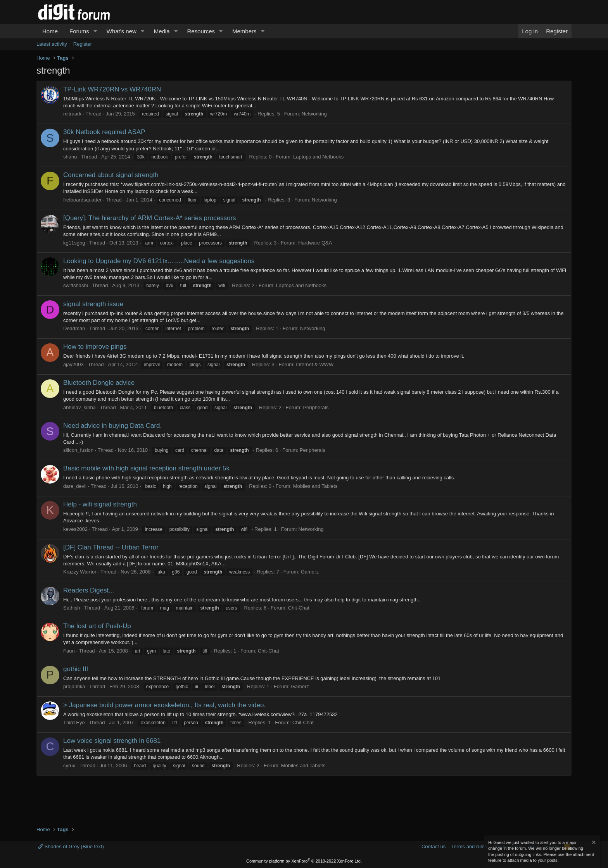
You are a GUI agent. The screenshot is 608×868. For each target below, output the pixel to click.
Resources (201, 31)
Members (244, 31)
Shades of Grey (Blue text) (71, 846)
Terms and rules (469, 846)
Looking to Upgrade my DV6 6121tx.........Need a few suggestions (159, 261)
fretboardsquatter (82, 200)
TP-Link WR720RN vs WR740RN (112, 89)
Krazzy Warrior (80, 572)
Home (50, 31)
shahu (70, 157)
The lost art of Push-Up (97, 626)
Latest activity (52, 44)
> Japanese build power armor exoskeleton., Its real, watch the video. (164, 705)
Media (162, 31)
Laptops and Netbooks (318, 157)
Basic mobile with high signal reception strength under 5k (146, 468)
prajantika (74, 686)
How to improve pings (95, 347)
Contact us (434, 846)
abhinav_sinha (79, 407)
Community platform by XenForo (304, 861)
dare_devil (75, 486)
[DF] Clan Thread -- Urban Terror (111, 547)
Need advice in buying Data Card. (112, 426)
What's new (122, 31)
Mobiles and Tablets (315, 486)
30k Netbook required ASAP (104, 132)
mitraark (72, 114)
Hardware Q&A (315, 243)
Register (83, 44)
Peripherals (316, 407)
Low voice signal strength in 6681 (112, 741)
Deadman (74, 328)
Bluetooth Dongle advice (99, 383)
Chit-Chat (299, 608)
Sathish (72, 608)
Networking (314, 114)
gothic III (76, 669)
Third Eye (74, 722)
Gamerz (310, 572)
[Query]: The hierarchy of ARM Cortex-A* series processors (150, 218)
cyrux (69, 766)
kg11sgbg (74, 243)
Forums (79, 31)
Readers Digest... (89, 590)
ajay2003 (73, 364)
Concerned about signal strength (111, 175)
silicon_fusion (78, 450)
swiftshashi (76, 285)
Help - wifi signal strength (100, 504)
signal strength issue (93, 304)
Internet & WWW (315, 364)
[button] (95, 31)
